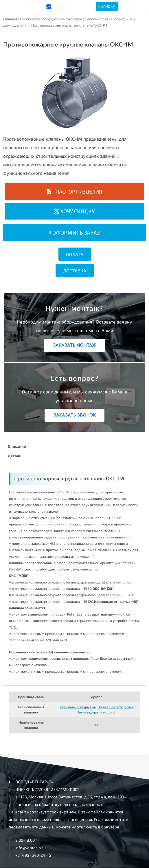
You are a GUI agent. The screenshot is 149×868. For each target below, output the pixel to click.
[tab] (74, 446)
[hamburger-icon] (133, 6)
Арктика (75, 19)
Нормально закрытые (78, 707)
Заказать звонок (74, 415)
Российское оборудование (42, 19)
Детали (15, 456)
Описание (17, 446)
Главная (10, 19)
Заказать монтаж (74, 345)
